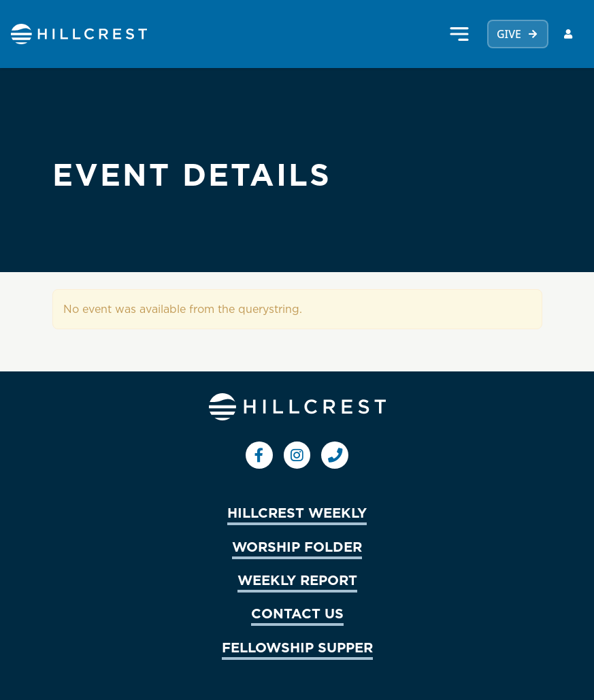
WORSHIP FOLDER (297, 546)
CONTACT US (297, 613)
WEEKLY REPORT (297, 580)
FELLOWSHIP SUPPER (297, 647)
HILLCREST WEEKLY (297, 512)
